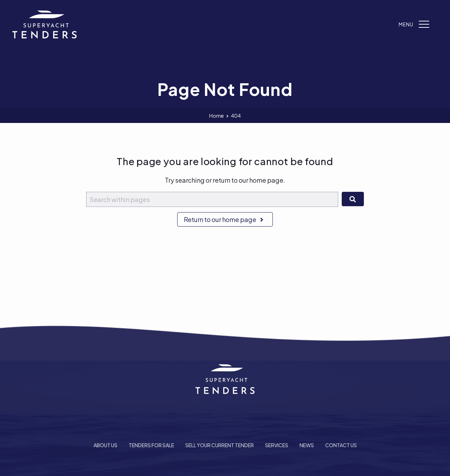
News (307, 445)
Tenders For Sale (151, 445)
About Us (105, 445)
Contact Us (341, 445)
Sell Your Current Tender (220, 445)
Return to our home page (225, 219)
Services (277, 445)
